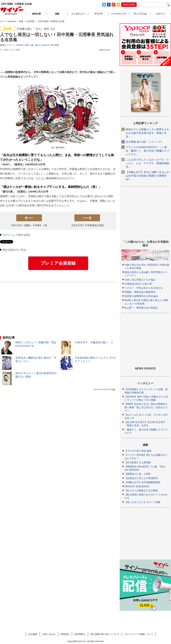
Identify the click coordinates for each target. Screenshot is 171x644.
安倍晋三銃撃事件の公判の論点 (141, 296)
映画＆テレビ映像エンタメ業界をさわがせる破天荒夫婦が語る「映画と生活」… (147, 133)
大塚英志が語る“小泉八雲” (138, 284)
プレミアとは (140, 14)
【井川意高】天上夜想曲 (138, 462)
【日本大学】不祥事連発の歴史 (87, 225)
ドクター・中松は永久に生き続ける (144, 288)
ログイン (8, 235)
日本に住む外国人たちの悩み (140, 280)
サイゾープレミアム (12, 11)
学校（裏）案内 (32, 45)
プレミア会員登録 (58, 263)
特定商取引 (80, 634)
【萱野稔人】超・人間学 (138, 474)
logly (113, 389)
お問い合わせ (49, 634)
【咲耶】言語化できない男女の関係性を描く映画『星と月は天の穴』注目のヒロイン (146, 407)
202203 (20, 45)
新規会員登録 (129, 5)
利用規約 (65, 634)
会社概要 (33, 634)
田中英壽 (55, 45)
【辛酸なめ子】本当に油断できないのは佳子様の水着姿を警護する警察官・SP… (147, 176)
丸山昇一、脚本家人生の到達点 (141, 308)
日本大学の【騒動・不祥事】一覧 (29, 225)
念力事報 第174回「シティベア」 (145, 142)
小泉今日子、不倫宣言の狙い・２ (94, 342)
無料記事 (36, 14)
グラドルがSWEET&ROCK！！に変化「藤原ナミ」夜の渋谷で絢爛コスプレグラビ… (147, 151)
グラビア (98, 14)
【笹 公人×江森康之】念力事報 (141, 490)
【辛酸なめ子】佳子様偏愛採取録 (142, 482)
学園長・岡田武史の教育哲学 (140, 292)
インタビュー (78, 14)
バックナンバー (119, 14)
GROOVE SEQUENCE (137, 486)
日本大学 (45, 45)
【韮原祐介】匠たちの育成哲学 (141, 478)
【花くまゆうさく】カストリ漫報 (142, 502)
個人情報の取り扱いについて (105, 634)
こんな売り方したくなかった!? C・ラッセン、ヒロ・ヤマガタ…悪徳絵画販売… (147, 163)
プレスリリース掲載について (139, 634)
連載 (57, 14)
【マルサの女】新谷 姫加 (138, 451)
